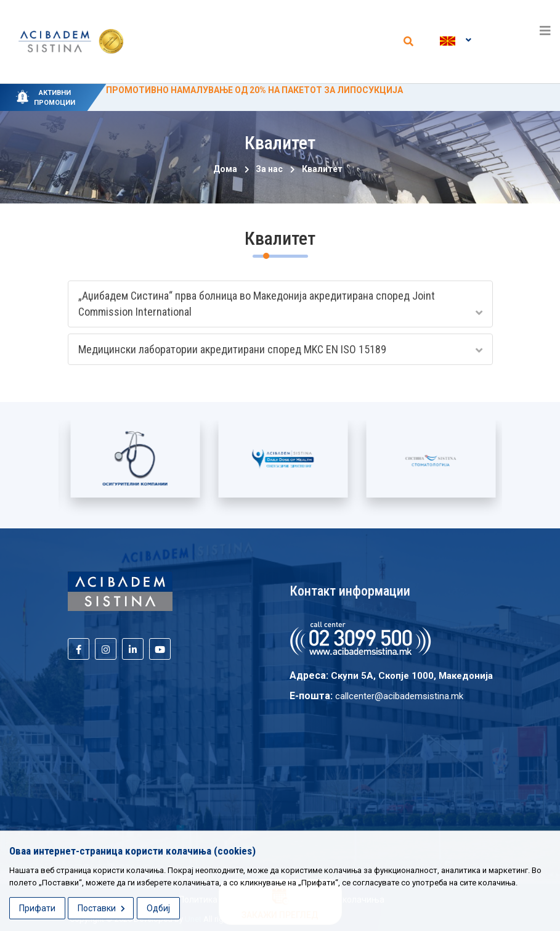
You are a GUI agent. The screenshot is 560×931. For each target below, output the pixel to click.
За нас (267, 169)
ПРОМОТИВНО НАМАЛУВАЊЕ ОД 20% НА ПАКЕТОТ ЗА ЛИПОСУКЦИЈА (254, 90)
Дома (225, 169)
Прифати (37, 908)
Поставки (101, 908)
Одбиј (158, 908)
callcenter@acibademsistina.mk (399, 696)
